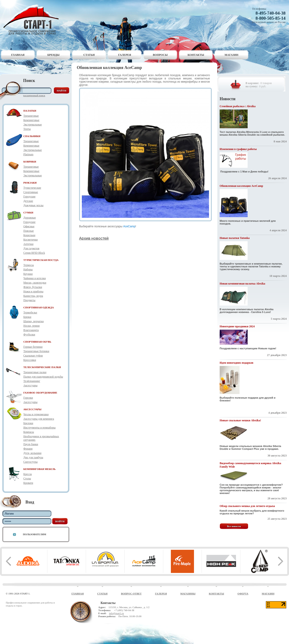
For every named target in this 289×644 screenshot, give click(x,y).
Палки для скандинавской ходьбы (43, 377)
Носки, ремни (31, 326)
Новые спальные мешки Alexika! (240, 420)
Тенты (27, 129)
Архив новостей (94, 238)
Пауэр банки (31, 444)
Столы (27, 478)
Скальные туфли (33, 356)
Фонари (28, 449)
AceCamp (129, 226)
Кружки (28, 274)
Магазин (231, 55)
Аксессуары (30, 385)
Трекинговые (31, 116)
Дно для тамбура (33, 457)
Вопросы (160, 55)
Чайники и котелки (35, 278)
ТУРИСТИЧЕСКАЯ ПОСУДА (41, 260)
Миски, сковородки (35, 283)
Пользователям (35, 534)
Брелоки (28, 423)
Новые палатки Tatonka (235, 238)
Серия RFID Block (34, 253)
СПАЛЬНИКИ (32, 136)
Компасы (29, 432)
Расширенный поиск (34, 95)
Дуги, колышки (32, 453)
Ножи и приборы (33, 291)
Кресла (28, 474)
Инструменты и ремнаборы (39, 428)
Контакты (196, 55)
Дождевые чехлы (33, 205)
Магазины (188, 594)
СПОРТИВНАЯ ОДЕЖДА (39, 307)
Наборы (28, 269)
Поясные (29, 231)
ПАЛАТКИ (30, 111)
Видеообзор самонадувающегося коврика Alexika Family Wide (250, 465)
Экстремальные (33, 125)
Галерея (125, 55)
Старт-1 (33, 20)
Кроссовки (30, 360)
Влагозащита (31, 330)
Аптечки (28, 244)
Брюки (27, 317)
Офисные (29, 226)
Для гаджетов (31, 248)
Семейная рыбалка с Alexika (238, 106)
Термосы (29, 265)
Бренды (54, 55)
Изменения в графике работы (238, 149)
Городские (29, 197)
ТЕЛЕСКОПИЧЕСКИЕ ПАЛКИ (42, 367)
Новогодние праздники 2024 (237, 326)
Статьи (89, 55)
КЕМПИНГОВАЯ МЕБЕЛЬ (40, 469)
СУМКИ (28, 213)
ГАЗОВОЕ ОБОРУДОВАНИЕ (40, 393)
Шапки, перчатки (34, 321)
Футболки (29, 335)
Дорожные (30, 218)
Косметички (31, 240)
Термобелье (30, 313)
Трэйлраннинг (32, 381)
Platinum (28, 154)
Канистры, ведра (33, 296)
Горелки (28, 398)
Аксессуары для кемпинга (39, 419)
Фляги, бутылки (33, 287)
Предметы (29, 300)
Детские (28, 201)
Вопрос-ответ (131, 594)
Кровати (28, 483)
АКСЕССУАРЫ (32, 409)
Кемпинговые (31, 120)
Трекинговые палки (35, 372)
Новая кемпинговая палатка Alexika (242, 284)
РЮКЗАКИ (30, 183)
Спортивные (31, 192)
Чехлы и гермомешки (36, 414)
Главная (18, 55)
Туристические (32, 188)
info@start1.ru (116, 613)
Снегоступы (31, 462)
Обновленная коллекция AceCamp (241, 186)
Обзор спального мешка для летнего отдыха (247, 506)
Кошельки (29, 235)
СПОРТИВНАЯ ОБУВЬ (37, 342)
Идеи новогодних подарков (237, 363)
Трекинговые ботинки (36, 351)
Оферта (243, 594)
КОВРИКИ (30, 162)
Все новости (234, 526)
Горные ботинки (33, 347)
